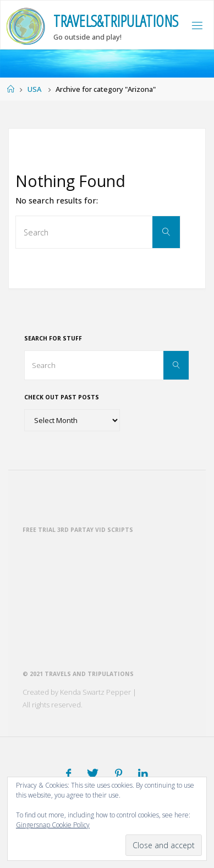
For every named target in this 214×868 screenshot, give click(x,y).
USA (34, 89)
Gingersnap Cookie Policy (53, 825)
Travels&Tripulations (116, 21)
